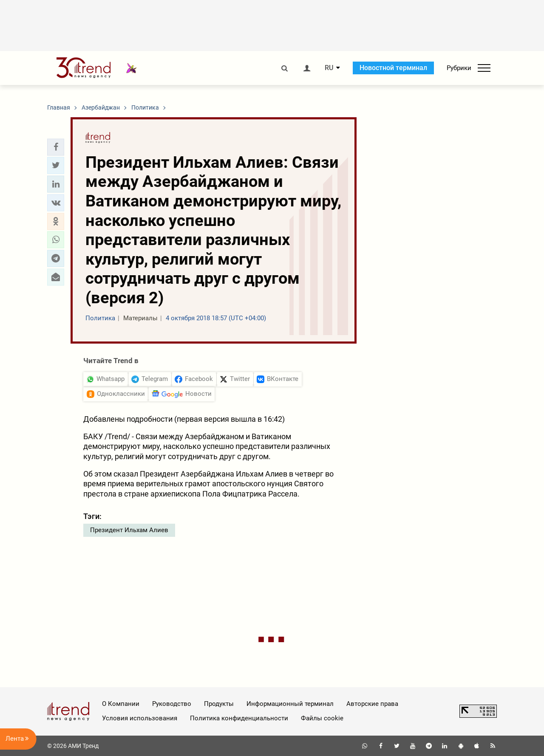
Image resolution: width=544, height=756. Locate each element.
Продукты (219, 704)
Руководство (172, 704)
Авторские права (372, 704)
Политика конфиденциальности (239, 718)
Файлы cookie (322, 718)
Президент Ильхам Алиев (129, 530)
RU (329, 68)
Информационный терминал (290, 704)
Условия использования (140, 718)
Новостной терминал (393, 68)
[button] (56, 147)
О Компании (121, 704)
